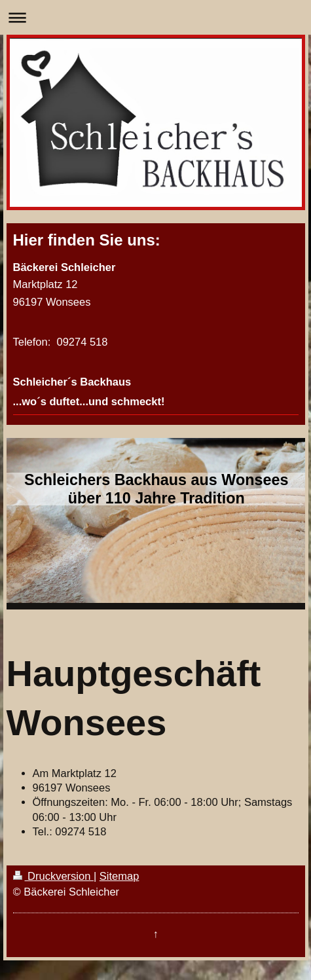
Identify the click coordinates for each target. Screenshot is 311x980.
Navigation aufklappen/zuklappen (155, 17)
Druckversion (53, 876)
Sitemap (119, 876)
